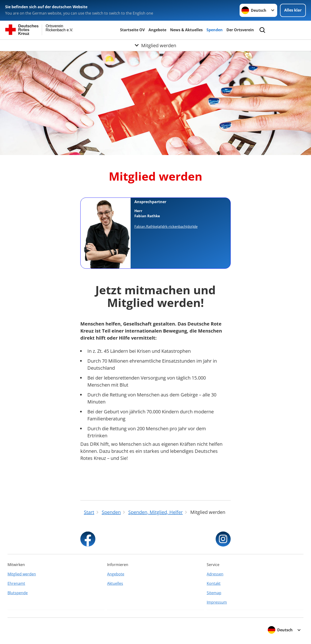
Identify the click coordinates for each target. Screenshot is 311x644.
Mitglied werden (22, 574)
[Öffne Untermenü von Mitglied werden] (155, 45)
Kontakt (214, 583)
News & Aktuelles (186, 30)
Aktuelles (115, 583)
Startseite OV (132, 30)
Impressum (217, 602)
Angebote (157, 30)
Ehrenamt (16, 583)
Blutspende (18, 593)
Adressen (215, 574)
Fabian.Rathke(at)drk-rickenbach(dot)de (166, 226)
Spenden (215, 30)
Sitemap (214, 593)
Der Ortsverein (240, 30)
